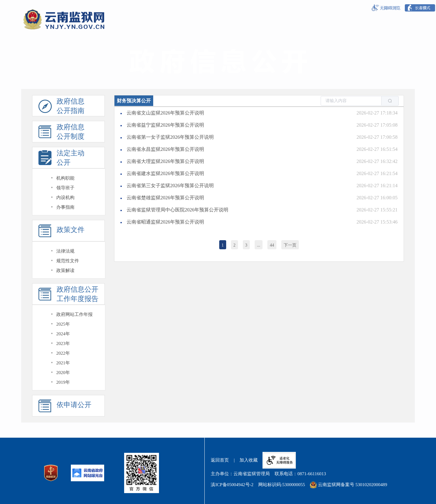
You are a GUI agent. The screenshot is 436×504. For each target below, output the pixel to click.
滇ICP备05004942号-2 (232, 485)
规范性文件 (68, 261)
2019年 (63, 382)
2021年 (63, 363)
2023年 (63, 343)
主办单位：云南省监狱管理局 (240, 474)
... (259, 245)
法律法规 (65, 251)
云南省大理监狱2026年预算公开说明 (165, 161)
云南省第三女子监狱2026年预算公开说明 (170, 186)
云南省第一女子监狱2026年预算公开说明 (170, 137)
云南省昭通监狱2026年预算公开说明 (165, 222)
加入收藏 (249, 460)
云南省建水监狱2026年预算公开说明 (165, 173)
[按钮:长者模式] (420, 8)
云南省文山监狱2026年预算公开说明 (165, 113)
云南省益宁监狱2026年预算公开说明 (165, 125)
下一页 (290, 245)
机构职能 (65, 178)
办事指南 (65, 207)
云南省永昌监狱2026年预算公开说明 (165, 149)
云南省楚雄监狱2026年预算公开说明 (165, 198)
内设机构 (65, 197)
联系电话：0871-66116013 (300, 474)
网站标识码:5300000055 (282, 485)
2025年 (63, 324)
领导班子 (65, 188)
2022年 (63, 353)
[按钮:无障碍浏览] (386, 8)
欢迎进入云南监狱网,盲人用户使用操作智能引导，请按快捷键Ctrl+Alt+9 (0, 0)
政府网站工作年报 (74, 314)
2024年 (63, 334)
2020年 (63, 373)
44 (272, 245)
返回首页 (220, 460)
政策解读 (65, 270)
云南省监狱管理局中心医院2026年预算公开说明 (177, 210)
